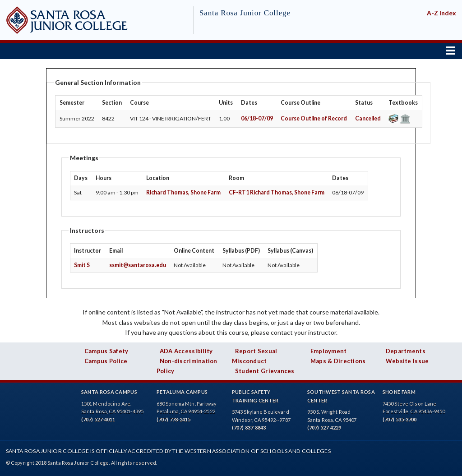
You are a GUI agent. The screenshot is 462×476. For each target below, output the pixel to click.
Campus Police (106, 361)
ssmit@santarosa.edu (138, 265)
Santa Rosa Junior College (245, 13)
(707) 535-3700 (400, 419)
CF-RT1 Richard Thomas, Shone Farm (277, 192)
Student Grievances (265, 371)
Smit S (82, 265)
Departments (406, 351)
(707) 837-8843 (249, 427)
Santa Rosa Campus (109, 392)
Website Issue (407, 361)
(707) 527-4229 (324, 427)
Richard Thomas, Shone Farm (183, 192)
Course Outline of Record (314, 118)
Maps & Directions (338, 361)
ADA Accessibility (186, 351)
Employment (329, 351)
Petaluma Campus (182, 392)
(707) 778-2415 (174, 419)
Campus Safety (106, 351)
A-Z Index (441, 13)
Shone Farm (399, 392)
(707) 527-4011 (98, 419)
